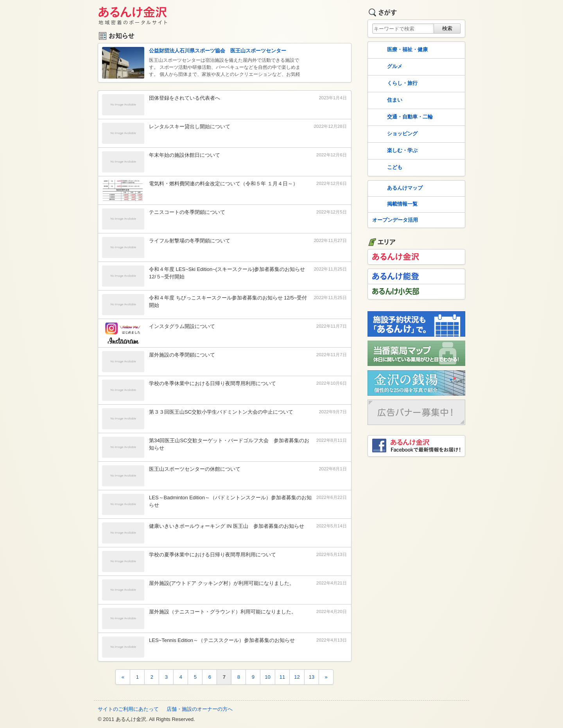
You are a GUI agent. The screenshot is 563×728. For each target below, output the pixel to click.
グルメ (386, 67)
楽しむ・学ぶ (394, 151)
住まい (386, 100)
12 (297, 677)
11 (282, 677)
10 (267, 677)
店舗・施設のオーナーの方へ (200, 709)
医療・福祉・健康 (399, 50)
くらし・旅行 (394, 84)
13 (312, 677)
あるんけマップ (397, 188)
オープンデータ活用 (395, 220)
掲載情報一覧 (394, 204)
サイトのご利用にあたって (128, 709)
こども (386, 168)
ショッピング (394, 134)
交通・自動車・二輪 (402, 117)
